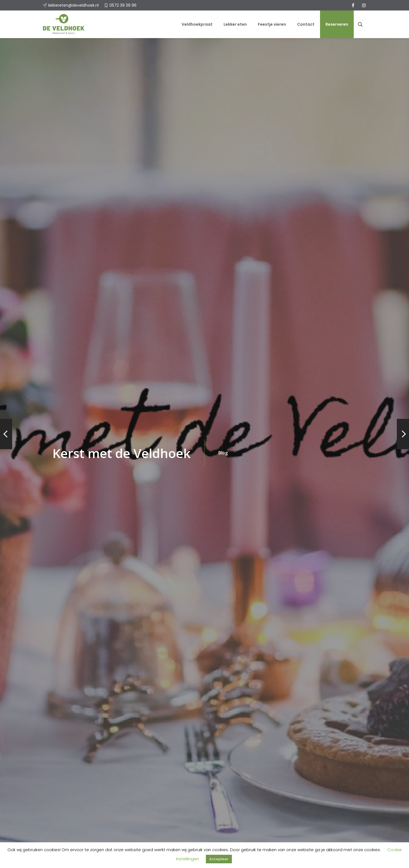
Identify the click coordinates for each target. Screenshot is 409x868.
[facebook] (353, 5)
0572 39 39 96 (123, 5)
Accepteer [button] (219, 859)
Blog (223, 453)
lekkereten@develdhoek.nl (73, 5)
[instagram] (364, 5)
